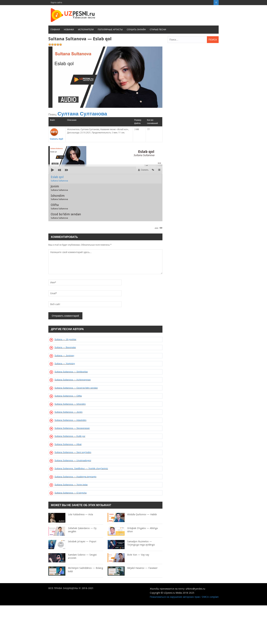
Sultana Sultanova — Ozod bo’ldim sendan (76, 388)
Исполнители (86, 30)
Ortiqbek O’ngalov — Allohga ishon (133, 530)
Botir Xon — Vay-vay (128, 555)
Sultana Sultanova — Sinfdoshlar (71, 372)
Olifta (59, 206)
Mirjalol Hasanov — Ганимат (133, 568)
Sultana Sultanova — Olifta (68, 396)
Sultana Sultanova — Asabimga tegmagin (75, 477)
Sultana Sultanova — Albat (68, 444)
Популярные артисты (110, 30)
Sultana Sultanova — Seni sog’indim (73, 452)
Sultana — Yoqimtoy (65, 363)
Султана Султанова (82, 114)
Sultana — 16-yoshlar (65, 339)
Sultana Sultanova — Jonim (68, 412)
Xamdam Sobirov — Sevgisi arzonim (72, 557)
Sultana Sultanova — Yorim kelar (71, 485)
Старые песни (158, 30)
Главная (55, 30)
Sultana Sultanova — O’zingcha (70, 493)
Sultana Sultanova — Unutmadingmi (73, 460)
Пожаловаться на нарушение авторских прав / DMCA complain (184, 597)
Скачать (145, 170)
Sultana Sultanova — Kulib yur (70, 436)
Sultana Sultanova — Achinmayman (73, 380)
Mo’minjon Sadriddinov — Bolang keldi (76, 570)
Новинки (69, 30)
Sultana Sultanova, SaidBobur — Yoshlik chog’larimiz (81, 468)
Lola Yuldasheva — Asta (71, 515)
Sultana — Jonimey (64, 356)
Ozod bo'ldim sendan (66, 216)
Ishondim (59, 197)
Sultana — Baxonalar (65, 347)
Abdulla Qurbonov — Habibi (132, 515)
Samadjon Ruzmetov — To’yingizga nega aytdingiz (131, 543)
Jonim (59, 188)
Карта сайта (56, 3)
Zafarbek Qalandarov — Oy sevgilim (72, 530)
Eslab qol (59, 179)
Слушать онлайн (136, 30)
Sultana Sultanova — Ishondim (70, 404)
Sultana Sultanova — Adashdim (70, 420)
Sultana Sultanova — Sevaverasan (72, 428)
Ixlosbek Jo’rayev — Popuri (72, 542)
